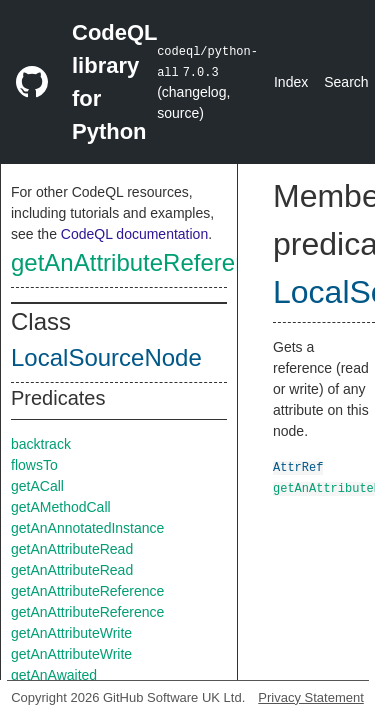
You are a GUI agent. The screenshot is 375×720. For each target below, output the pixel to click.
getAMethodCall (61, 507)
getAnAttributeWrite (71, 633)
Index (291, 82)
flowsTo (34, 465)
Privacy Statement (311, 697)
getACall (37, 486)
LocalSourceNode (106, 357)
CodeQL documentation (134, 234)
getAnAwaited (54, 675)
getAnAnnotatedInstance (87, 528)
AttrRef (298, 466)
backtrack (41, 444)
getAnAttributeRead (72, 549)
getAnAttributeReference (142, 262)
